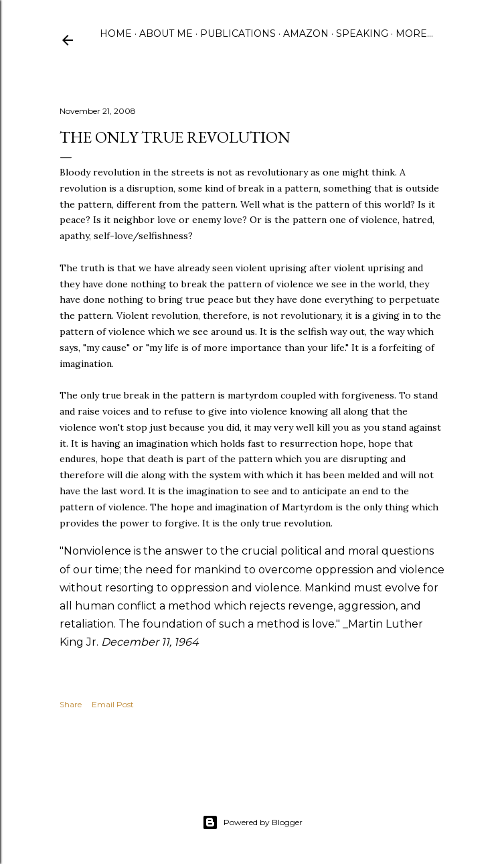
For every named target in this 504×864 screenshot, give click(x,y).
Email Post (113, 704)
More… (414, 33)
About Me (166, 33)
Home (116, 33)
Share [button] (71, 704)
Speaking (362, 33)
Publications (238, 33)
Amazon (306, 33)
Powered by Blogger (252, 822)
